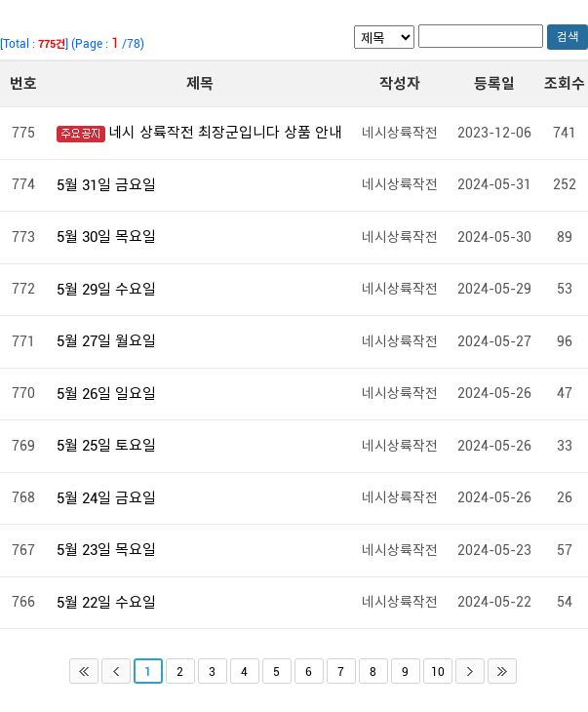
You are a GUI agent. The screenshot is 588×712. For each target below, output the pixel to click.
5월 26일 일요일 (106, 394)
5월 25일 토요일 (106, 446)
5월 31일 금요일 (106, 185)
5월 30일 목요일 (106, 237)
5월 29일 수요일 (106, 290)
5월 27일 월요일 (106, 341)
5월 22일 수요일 (106, 603)
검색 (568, 37)
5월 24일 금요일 (106, 498)
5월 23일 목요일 (106, 550)
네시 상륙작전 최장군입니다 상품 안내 (225, 133)
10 (438, 672)
